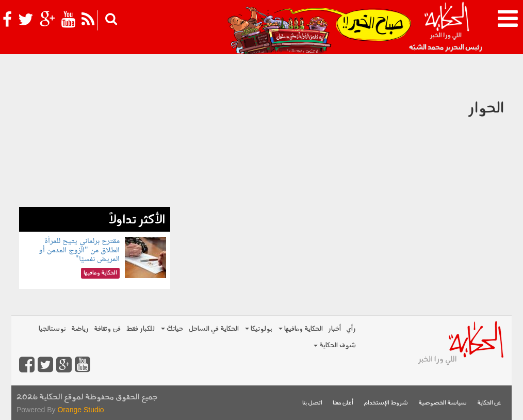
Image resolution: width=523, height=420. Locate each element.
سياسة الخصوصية (443, 403)
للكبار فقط (140, 329)
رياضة (80, 329)
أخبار (334, 329)
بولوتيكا (259, 329)
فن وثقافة (107, 329)
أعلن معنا (343, 403)
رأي (351, 329)
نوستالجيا (52, 329)
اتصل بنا (312, 403)
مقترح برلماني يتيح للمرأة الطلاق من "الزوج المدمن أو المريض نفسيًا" (79, 250)
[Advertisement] (95, 142)
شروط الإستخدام (386, 403)
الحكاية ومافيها (301, 329)
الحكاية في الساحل (214, 329)
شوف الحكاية (335, 345)
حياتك (172, 329)
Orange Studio (80, 410)
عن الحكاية (489, 403)
